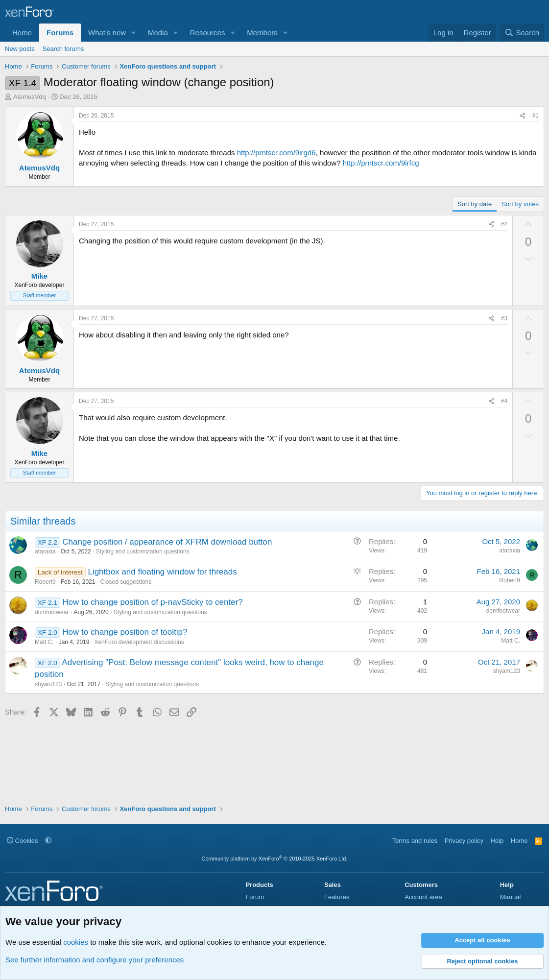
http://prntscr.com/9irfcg (381, 163)
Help (497, 841)
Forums (60, 33)
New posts (20, 49)
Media (158, 33)
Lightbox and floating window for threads (162, 572)
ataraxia (45, 551)
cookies (76, 942)
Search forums (63, 49)
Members (262, 33)
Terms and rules (415, 841)
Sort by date (475, 204)
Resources (208, 33)
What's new (107, 33)
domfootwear (52, 612)
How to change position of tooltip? (125, 632)
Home (22, 33)
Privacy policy (464, 841)
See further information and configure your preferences (95, 960)
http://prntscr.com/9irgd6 (276, 153)
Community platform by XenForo (275, 859)
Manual (511, 897)
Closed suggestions (126, 582)
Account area (423, 897)
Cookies (23, 841)
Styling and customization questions (143, 551)
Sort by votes (520, 204)
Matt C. (44, 642)
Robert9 (45, 582)
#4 (504, 401)
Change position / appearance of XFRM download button (167, 542)
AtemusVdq (30, 97)
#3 (504, 318)
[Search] (522, 33)
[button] (134, 33)
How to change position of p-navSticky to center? (153, 602)
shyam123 (48, 684)
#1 (536, 116)
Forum (255, 897)
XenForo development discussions (139, 642)
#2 (504, 224)
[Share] (523, 116)
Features (337, 897)
